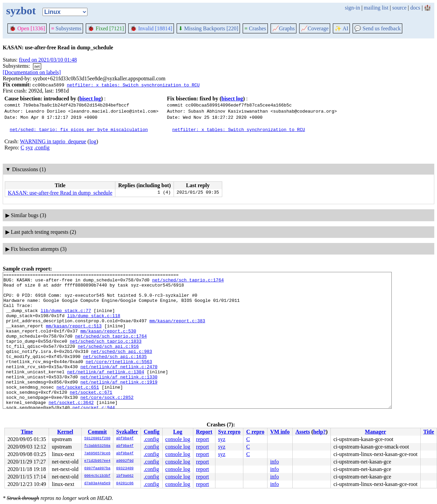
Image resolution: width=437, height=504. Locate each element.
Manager (375, 432)
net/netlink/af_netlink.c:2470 (119, 386)
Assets (303, 432)
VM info (280, 432)
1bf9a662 (125, 476)
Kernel (65, 432)
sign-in (352, 8)
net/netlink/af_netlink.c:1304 (106, 392)
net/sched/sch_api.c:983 (121, 368)
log (93, 141)
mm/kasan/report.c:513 (74, 337)
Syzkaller (127, 432)
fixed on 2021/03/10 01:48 (48, 60)
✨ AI (341, 28)
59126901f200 (98, 439)
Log (178, 432)
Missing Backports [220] (208, 28)
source (400, 8)
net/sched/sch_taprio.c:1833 (106, 355)
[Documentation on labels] (32, 72)
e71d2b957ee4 (98, 461)
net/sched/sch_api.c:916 (108, 361)
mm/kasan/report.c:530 (108, 343)
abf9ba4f (125, 439)
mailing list (376, 8)
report (203, 439)
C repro (255, 432)
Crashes (255, 28)
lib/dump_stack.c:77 (66, 319)
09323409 (125, 469)
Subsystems (66, 28)
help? (319, 432)
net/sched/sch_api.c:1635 (115, 374)
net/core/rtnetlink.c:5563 (119, 380)
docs (415, 8)
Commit (97, 432)
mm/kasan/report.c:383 (177, 331)
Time (27, 432)
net (37, 66)
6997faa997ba (98, 469)
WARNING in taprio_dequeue (53, 141)
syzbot (21, 11)
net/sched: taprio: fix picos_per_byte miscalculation (79, 129)
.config (42, 148)
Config (151, 432)
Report (204, 432)
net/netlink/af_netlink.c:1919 (119, 404)
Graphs (284, 28)
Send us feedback (377, 28)
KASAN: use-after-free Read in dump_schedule (60, 193)
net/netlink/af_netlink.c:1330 (119, 398)
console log (178, 439)
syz (29, 148)
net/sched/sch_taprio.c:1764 (188, 282)
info (275, 462)
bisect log (90, 99)
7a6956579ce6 (98, 454)
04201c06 (125, 484)
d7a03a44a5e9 (98, 484)
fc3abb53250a (98, 446)
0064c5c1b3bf (98, 476)
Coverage (315, 28)
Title (429, 432)
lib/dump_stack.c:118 (94, 325)
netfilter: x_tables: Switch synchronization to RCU (133, 85)
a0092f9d (125, 461)
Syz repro (229, 432)
